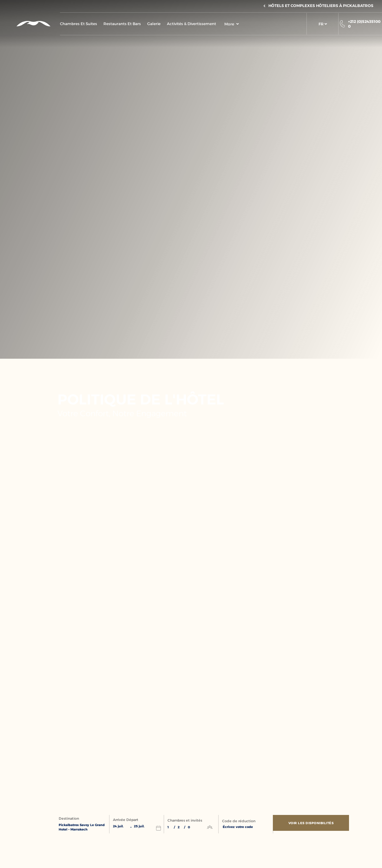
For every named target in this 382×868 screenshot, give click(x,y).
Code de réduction (239, 821)
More (232, 24)
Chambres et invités (185, 821)
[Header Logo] (30, 24)
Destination (69, 819)
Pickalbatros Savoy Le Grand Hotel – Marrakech (82, 827)
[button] (323, 24)
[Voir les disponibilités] (313, 824)
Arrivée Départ (126, 820)
